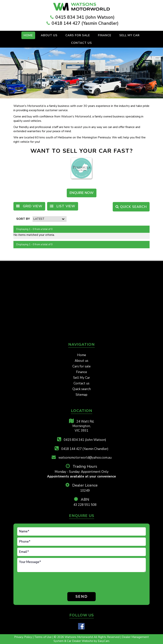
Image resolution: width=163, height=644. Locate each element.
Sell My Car (129, 35)
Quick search (82, 389)
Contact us (81, 43)
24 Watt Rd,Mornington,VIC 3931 (81, 426)
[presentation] (33, 583)
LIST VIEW (63, 206)
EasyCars (104, 641)
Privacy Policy (23, 637)
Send (82, 597)
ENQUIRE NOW (82, 193)
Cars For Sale (78, 35)
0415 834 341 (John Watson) (85, 17)
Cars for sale (81, 366)
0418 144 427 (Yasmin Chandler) (85, 23)
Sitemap (81, 395)
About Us (49, 35)
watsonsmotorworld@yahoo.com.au (82, 457)
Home (28, 35)
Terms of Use (43, 637)
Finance (105, 35)
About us (81, 361)
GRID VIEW (29, 206)
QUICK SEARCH (131, 207)
